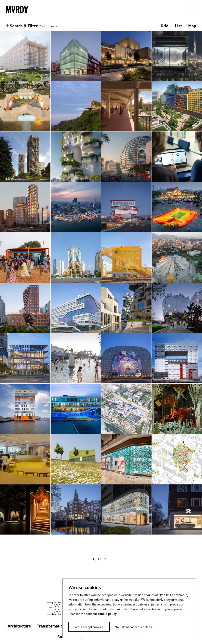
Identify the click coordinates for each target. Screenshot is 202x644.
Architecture (19, 626)
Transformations (52, 626)
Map (192, 26)
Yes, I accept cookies (89, 627)
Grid (165, 26)
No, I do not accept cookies (133, 627)
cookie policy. (108, 614)
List (178, 26)
